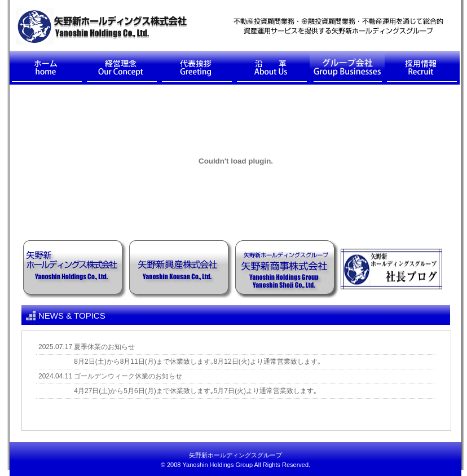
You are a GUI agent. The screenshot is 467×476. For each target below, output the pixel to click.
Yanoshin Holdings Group (218, 465)
